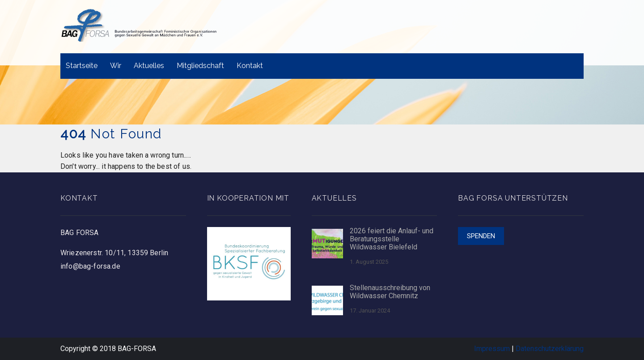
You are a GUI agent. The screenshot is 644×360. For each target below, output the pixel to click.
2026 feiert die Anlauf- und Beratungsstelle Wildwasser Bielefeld (392, 239)
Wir (116, 66)
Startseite (82, 66)
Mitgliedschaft (200, 66)
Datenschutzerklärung (550, 349)
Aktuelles (149, 66)
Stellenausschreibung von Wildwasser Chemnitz (390, 292)
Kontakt (250, 66)
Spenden (481, 236)
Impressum (492, 349)
